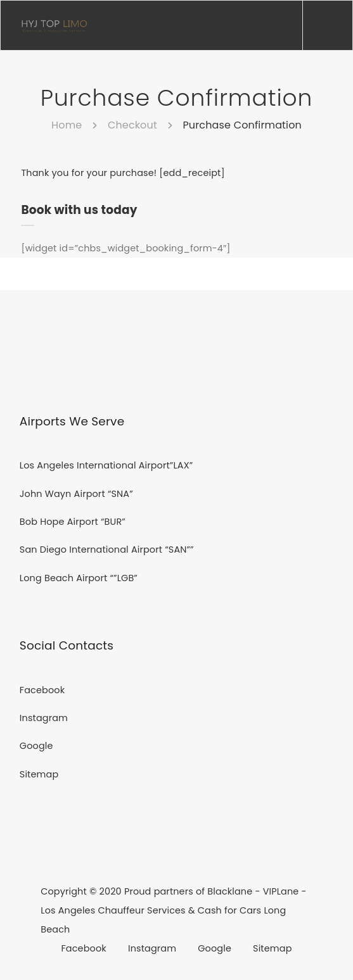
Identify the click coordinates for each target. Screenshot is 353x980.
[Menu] (328, 25)
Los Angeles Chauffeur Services (114, 910)
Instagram (44, 718)
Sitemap (39, 774)
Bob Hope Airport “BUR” (73, 522)
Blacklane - (235, 891)
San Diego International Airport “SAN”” (107, 550)
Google (36, 746)
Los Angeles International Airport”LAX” (106, 465)
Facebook (42, 690)
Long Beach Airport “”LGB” (79, 578)
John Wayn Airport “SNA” (76, 494)
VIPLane (281, 891)
